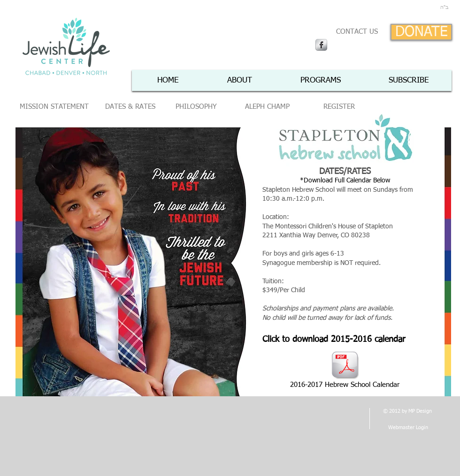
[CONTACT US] (357, 32)
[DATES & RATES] (130, 107)
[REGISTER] (339, 107)
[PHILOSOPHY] (196, 107)
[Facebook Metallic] (321, 45)
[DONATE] (421, 32)
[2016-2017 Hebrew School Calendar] (345, 370)
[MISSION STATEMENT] (54, 107)
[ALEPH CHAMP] (267, 107)
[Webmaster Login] (408, 427)
